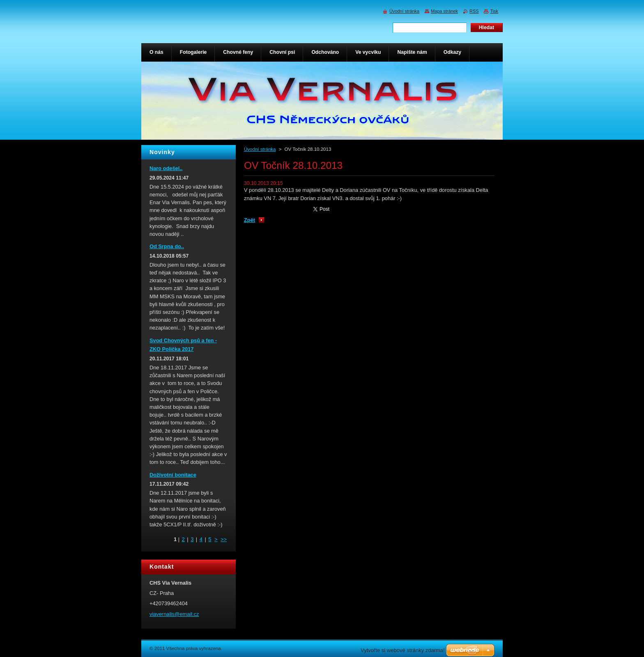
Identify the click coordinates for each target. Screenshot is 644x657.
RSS (474, 11)
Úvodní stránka (260, 149)
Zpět (250, 220)
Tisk (494, 11)
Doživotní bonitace (173, 475)
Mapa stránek (444, 11)
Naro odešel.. (166, 168)
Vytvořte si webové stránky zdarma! (403, 650)
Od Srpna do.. (167, 246)
